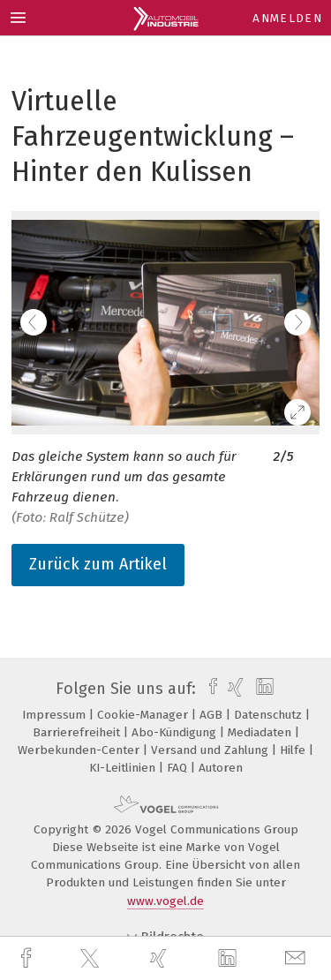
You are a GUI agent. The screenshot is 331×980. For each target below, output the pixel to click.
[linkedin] (229, 959)
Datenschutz (270, 715)
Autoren (221, 768)
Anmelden (287, 18)
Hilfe (294, 750)
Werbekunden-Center (80, 750)
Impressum (56, 715)
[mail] (297, 958)
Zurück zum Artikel (98, 564)
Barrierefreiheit (78, 732)
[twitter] (92, 959)
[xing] (161, 958)
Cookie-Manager (144, 715)
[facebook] (28, 958)
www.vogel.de (165, 901)
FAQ (179, 768)
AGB (213, 715)
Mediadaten (261, 732)
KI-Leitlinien (124, 768)
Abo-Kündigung (176, 732)
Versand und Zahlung (211, 750)
